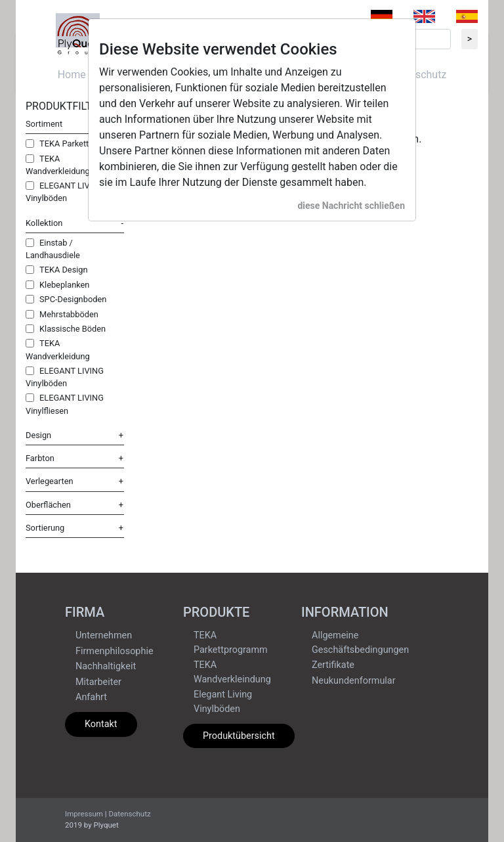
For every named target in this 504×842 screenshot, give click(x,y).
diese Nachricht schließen (351, 206)
